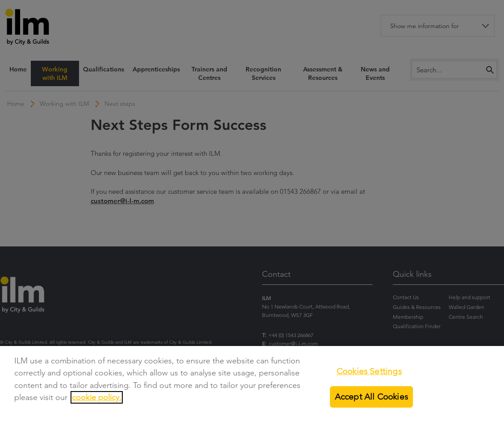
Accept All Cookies (371, 397)
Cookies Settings (369, 371)
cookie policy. (97, 397)
